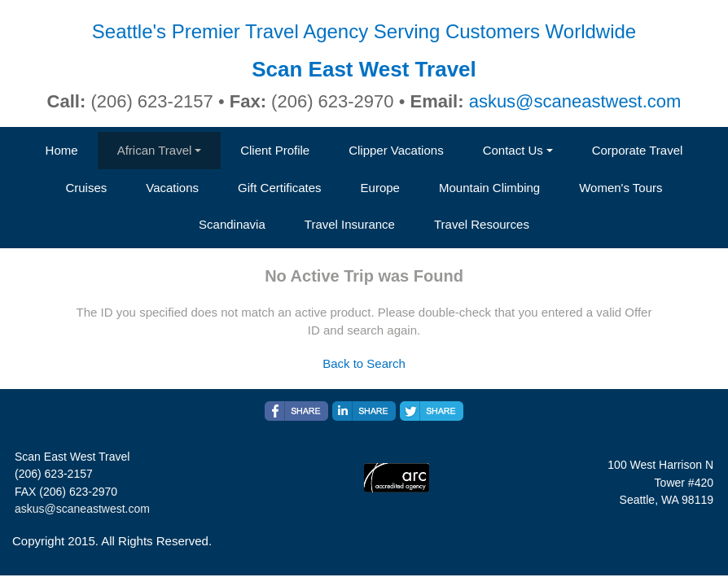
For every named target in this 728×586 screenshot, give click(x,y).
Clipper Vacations (396, 150)
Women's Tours (621, 188)
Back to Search (364, 363)
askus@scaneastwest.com (575, 101)
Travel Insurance (350, 224)
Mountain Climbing (489, 188)
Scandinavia (232, 224)
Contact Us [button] (513, 150)
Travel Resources (482, 224)
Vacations (172, 188)
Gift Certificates (280, 188)
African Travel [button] (155, 150)
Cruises (86, 188)
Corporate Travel (638, 150)
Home (62, 150)
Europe (380, 188)
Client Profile (275, 150)
